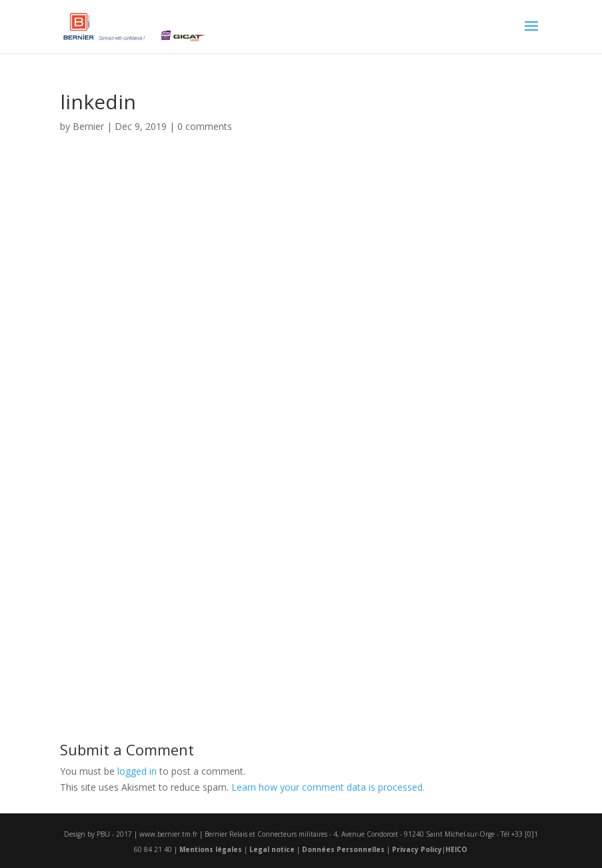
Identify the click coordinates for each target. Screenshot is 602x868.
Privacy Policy (417, 849)
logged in (137, 771)
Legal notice (272, 849)
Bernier (88, 126)
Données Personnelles (343, 849)
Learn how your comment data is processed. (328, 787)
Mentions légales (211, 849)
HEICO (456, 849)
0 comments (205, 126)
